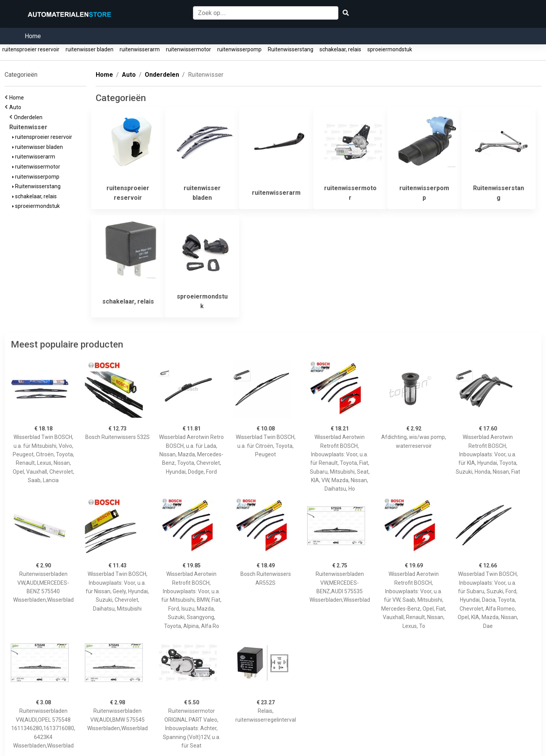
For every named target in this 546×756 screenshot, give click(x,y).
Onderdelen (29, 117)
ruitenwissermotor (188, 49)
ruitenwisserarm (140, 49)
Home (33, 36)
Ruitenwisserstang (291, 49)
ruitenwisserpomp (239, 49)
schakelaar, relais (340, 49)
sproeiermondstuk (390, 49)
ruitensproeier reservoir (31, 49)
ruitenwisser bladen (90, 49)
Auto (16, 107)
